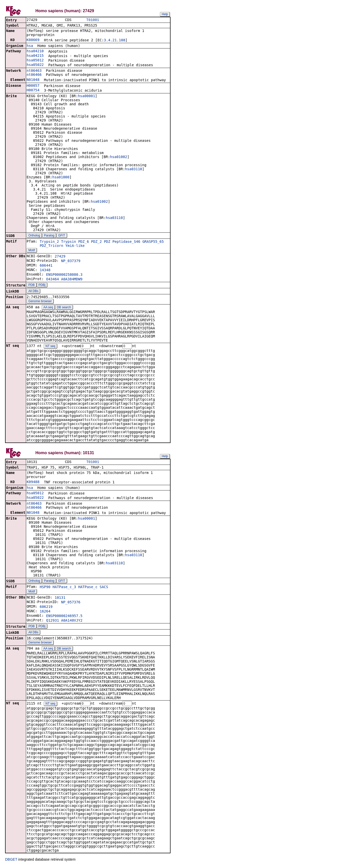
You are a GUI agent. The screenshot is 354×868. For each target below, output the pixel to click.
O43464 (53, 280)
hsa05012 (35, 61)
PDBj (42, 285)
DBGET (11, 861)
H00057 (33, 86)
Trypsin (69, 242)
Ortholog (34, 236)
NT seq (50, 347)
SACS (104, 588)
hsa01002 (119, 157)
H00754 (33, 91)
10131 (60, 599)
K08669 (33, 40)
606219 (46, 608)
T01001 (93, 20)
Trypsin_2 (49, 242)
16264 (45, 612)
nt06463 (34, 71)
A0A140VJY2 (72, 622)
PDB (32, 285)
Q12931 (53, 622)
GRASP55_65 (153, 242)
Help (165, 14)
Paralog (49, 236)
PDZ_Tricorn (51, 246)
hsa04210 (35, 52)
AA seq (48, 308)
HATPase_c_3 (64, 588)
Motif (32, 251)
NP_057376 (71, 603)
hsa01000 (61, 178)
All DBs (33, 292)
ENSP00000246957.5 (64, 617)
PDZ (107, 242)
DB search (64, 308)
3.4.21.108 (114, 41)
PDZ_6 (83, 242)
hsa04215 (35, 56)
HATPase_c (88, 588)
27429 (60, 257)
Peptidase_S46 (126, 242)
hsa (30, 46)
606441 (46, 266)
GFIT (62, 236)
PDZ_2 (96, 242)
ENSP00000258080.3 (64, 275)
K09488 (33, 483)
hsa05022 (35, 65)
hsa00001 (86, 96)
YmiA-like (75, 246)
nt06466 (34, 75)
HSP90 (45, 588)
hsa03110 (134, 169)
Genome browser (40, 302)
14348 (45, 270)
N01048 (33, 80)
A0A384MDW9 (72, 280)
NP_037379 (71, 261)
